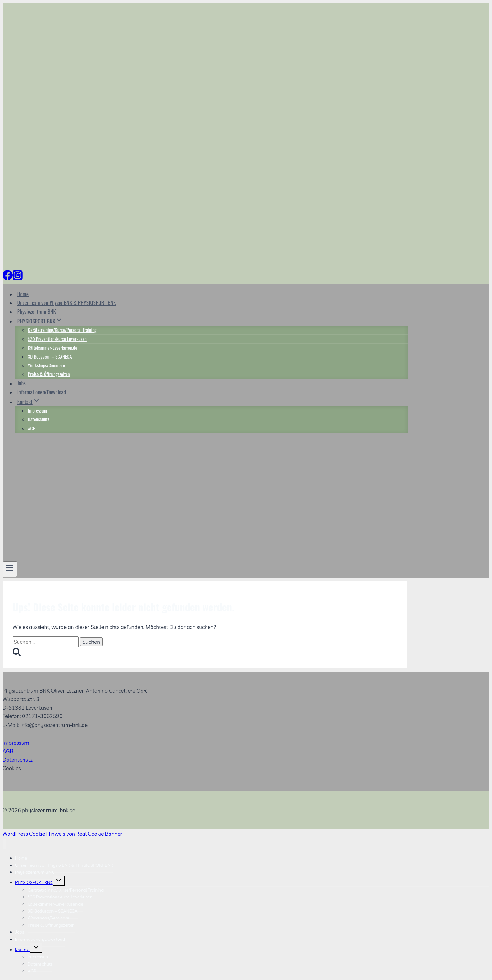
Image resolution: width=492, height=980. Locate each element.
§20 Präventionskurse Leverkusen (57, 339)
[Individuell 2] (26, 277)
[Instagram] (18, 277)
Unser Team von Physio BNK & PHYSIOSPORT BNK (67, 303)
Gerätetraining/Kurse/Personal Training (62, 330)
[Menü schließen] (4, 844)
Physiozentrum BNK (37, 311)
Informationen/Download (42, 392)
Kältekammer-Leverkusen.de (53, 348)
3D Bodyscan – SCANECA (50, 356)
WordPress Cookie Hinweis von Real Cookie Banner (62, 834)
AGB (32, 428)
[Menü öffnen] (10, 569)
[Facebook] (8, 277)
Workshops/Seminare (46, 365)
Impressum (37, 410)
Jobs (21, 383)
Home (23, 294)
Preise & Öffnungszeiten (49, 374)
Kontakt (23, 950)
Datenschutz (39, 419)
